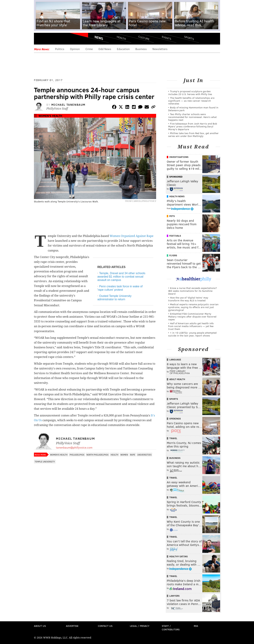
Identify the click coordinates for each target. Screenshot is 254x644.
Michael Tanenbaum (68, 105)
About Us (40, 626)
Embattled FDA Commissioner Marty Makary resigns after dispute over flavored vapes (192, 317)
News (99, 38)
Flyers (173, 255)
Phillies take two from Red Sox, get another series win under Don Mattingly (193, 135)
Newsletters (160, 49)
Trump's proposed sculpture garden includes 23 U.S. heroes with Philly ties (190, 93)
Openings (175, 419)
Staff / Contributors (171, 628)
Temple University (45, 461)
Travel (173, 438)
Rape (133, 455)
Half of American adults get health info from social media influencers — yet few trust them (191, 326)
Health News (177, 196)
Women (124, 455)
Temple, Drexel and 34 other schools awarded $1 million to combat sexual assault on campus (121, 277)
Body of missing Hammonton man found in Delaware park (193, 109)
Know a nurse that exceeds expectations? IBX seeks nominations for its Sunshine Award (192, 291)
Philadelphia (77, 455)
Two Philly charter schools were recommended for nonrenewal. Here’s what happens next (192, 117)
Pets (172, 216)
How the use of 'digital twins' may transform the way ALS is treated (188, 299)
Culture (144, 38)
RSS (196, 626)
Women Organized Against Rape (132, 236)
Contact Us (105, 626)
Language (175, 360)
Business (141, 49)
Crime (89, 49)
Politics (60, 49)
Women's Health (50, 116)
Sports (189, 38)
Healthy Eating (179, 556)
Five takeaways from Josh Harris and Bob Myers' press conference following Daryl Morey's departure (193, 126)
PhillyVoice (58, 39)
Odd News (105, 49)
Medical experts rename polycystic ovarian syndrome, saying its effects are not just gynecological (193, 307)
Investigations (179, 157)
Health (121, 38)
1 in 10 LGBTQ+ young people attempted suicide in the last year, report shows (192, 334)
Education (123, 49)
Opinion (75, 49)
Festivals (175, 236)
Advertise (72, 626)
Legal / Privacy (140, 626)
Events (167, 38)
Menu (40, 39)
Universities (144, 455)
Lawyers (174, 596)
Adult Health (177, 379)
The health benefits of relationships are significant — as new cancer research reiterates (191, 101)
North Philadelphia (98, 455)
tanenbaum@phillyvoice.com (74, 447)
